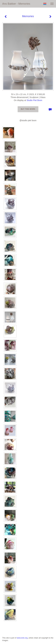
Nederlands (45, 4)
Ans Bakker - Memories (16, 4)
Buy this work (28, 109)
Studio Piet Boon (34, 100)
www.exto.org (22, 638)
